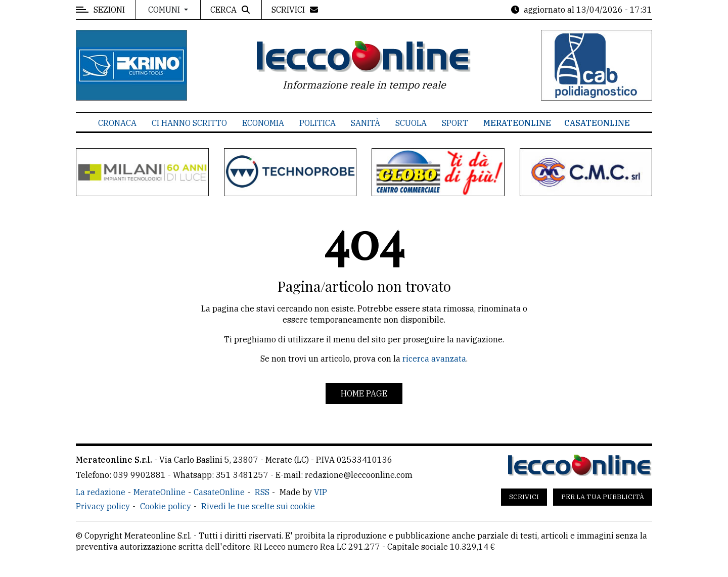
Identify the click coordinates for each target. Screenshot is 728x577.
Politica (317, 123)
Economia (263, 123)
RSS (262, 492)
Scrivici (524, 497)
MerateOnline (517, 123)
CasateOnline (597, 123)
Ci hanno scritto (189, 123)
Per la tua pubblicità (603, 497)
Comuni (165, 10)
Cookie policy (166, 506)
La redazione (101, 492)
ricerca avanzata (434, 359)
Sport (455, 123)
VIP (321, 492)
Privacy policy (103, 506)
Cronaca (117, 123)
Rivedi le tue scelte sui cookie (258, 506)
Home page (364, 393)
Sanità (366, 123)
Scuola (411, 123)
